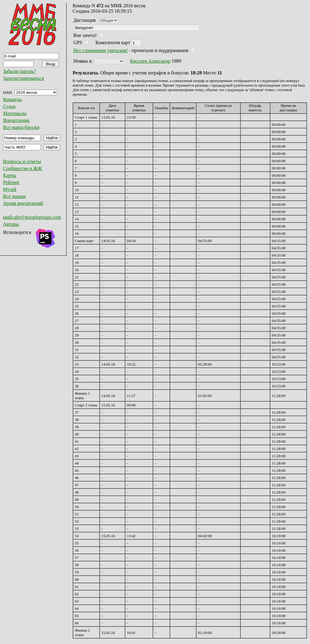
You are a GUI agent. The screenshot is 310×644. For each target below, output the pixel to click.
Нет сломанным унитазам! (101, 50)
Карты (10, 175)
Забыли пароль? (19, 71)
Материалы (15, 113)
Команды (12, 99)
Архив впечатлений (23, 203)
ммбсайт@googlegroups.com (32, 217)
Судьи (9, 106)
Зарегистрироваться (23, 78)
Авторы (11, 224)
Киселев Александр (150, 61)
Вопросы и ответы (22, 161)
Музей (10, 189)
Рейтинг (11, 182)
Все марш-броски (21, 127)
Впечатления (16, 120)
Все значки (14, 196)
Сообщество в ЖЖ (22, 168)
